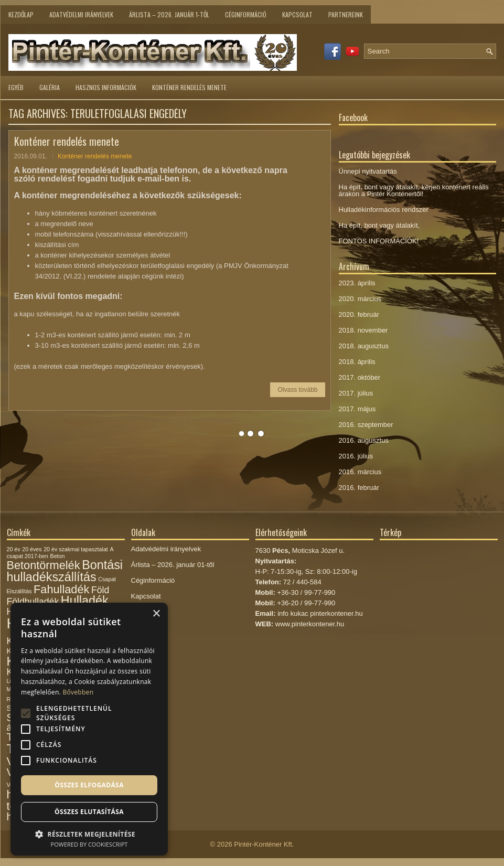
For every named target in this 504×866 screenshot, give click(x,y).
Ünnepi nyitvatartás (368, 171)
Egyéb (16, 87)
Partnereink (346, 14)
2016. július (356, 456)
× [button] (156, 614)
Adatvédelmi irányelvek (81, 14)
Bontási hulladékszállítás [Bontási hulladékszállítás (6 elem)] (65, 571)
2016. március (360, 472)
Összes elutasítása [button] (89, 812)
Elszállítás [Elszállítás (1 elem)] (19, 591)
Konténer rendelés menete (189, 87)
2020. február (359, 314)
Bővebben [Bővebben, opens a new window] (78, 692)
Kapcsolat (297, 14)
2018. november (363, 330)
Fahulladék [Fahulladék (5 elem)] (61, 589)
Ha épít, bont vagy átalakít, (379, 225)
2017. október (360, 377)
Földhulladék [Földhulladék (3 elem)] (33, 602)
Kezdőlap (21, 14)
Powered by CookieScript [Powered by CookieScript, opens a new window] (89, 844)
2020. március (360, 299)
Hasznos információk (106, 87)
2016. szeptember (366, 425)
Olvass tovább (297, 390)
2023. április (357, 283)
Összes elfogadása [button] (89, 785)
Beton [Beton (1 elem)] (58, 556)
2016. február (359, 488)
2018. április (357, 362)
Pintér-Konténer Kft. (264, 844)
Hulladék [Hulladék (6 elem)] (85, 601)
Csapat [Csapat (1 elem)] (107, 579)
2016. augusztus (364, 440)
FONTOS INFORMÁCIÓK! (379, 241)
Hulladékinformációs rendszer (384, 210)
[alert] (89, 729)
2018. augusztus (364, 346)
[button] (89, 833)
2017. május (357, 409)
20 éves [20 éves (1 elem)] (32, 549)
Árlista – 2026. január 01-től (173, 565)
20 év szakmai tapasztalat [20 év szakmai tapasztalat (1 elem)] (76, 549)
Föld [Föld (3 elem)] (100, 590)
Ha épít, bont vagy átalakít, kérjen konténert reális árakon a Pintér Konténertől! (414, 190)
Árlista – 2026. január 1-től (169, 14)
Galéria (50, 87)
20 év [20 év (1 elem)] (14, 549)
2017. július (356, 393)
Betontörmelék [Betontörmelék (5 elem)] (44, 565)
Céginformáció (246, 14)
